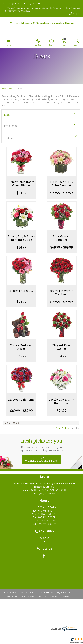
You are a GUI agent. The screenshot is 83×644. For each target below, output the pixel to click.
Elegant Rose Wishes (62, 347)
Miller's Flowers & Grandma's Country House (42, 23)
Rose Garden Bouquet (62, 238)
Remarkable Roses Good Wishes (21, 184)
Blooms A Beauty (21, 291)
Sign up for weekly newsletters (41, 459)
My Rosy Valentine (21, 400)
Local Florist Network (48, 597)
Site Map (65, 597)
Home (4, 89)
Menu (8, 45)
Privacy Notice (27, 597)
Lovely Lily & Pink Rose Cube (62, 401)
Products (12, 89)
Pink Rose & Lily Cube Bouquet (62, 184)
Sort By (8, 138)
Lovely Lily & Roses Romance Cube (21, 238)
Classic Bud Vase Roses (21, 347)
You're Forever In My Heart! (62, 293)
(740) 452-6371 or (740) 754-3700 (24, 4)
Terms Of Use (11, 597)
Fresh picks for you (41, 445)
